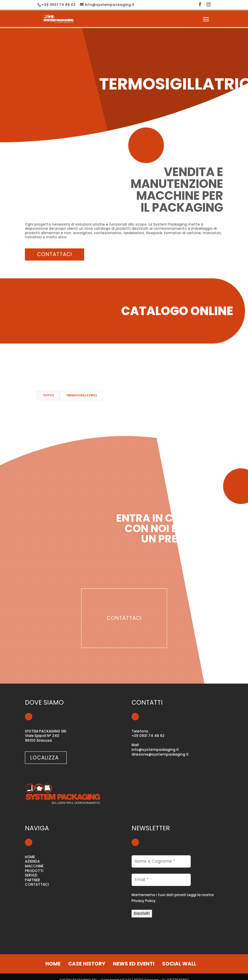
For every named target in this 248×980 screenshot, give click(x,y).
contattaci (55, 254)
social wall (179, 964)
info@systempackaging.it (155, 750)
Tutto (48, 395)
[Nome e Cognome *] (161, 861)
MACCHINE (34, 866)
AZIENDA (32, 861)
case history (87, 964)
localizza (44, 758)
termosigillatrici (81, 395)
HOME (30, 857)
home (53, 964)
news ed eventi (134, 964)
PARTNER (32, 880)
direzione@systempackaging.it (160, 754)
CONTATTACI (37, 884)
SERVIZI (31, 875)
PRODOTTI (34, 871)
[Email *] (161, 880)
